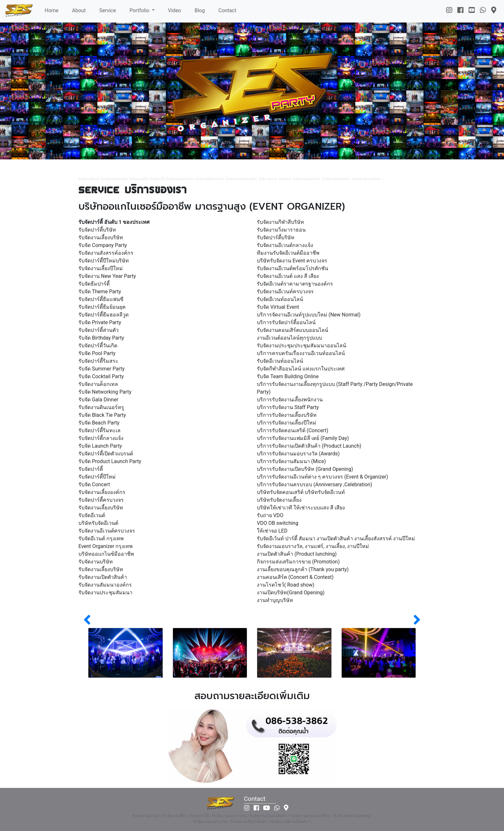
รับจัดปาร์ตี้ (200, 816)
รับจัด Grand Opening (351, 816)
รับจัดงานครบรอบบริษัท (310, 816)
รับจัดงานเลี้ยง (175, 816)
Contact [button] (227, 10)
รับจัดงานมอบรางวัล (229, 816)
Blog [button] (200, 10)
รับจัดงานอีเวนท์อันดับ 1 (291, 822)
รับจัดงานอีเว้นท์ (146, 816)
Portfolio (140, 10)
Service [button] (108, 10)
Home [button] (52, 10)
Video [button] (175, 10)
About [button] (79, 10)
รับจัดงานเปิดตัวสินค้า (268, 816)
